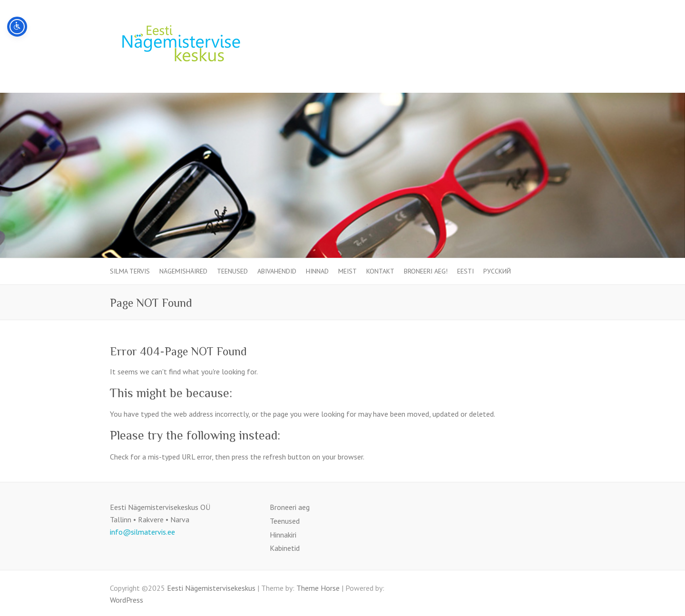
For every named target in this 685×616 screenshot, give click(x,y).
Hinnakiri (283, 535)
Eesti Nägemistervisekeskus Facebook (568, 36)
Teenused (232, 271)
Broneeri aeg (290, 507)
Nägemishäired (183, 271)
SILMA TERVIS (130, 271)
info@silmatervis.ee (142, 532)
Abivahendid (277, 271)
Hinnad (317, 271)
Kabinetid (285, 548)
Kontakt (380, 271)
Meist (347, 271)
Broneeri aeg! (426, 271)
